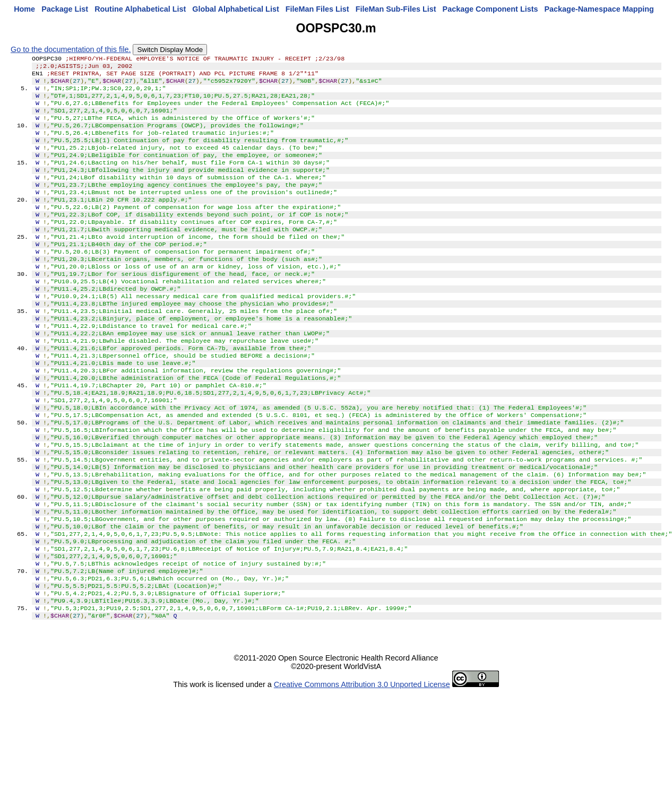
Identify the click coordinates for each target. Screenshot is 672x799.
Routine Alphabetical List (140, 9)
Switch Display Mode (170, 50)
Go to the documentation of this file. (71, 49)
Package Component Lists (490, 9)
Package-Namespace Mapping (599, 9)
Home (24, 9)
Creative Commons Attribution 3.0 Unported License (362, 765)
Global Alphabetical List (235, 9)
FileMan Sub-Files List (396, 9)
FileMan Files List (317, 9)
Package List (65, 9)
